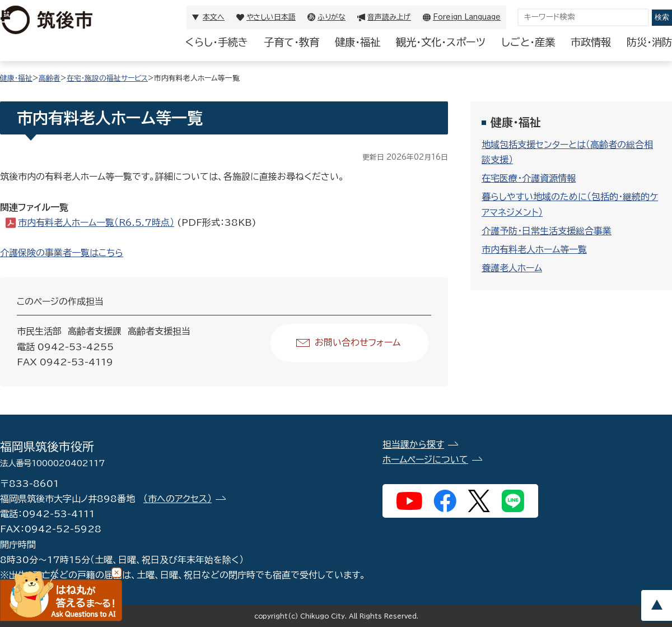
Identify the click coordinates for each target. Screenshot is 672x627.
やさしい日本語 (271, 17)
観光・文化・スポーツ (441, 42)
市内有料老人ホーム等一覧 (534, 249)
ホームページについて (425, 459)
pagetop (656, 605)
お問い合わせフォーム (358, 342)
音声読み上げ (389, 17)
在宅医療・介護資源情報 (529, 178)
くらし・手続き (217, 42)
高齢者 (50, 78)
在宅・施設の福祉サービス (107, 78)
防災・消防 (649, 42)
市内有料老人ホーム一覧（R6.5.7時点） (96, 222)
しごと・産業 (528, 42)
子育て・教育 (291, 42)
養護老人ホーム (512, 268)
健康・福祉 (358, 42)
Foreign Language (467, 17)
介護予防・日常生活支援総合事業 (547, 231)
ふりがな (332, 17)
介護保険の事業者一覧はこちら (62, 253)
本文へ (214, 17)
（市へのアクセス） (178, 499)
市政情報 (591, 42)
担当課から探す (413, 444)
